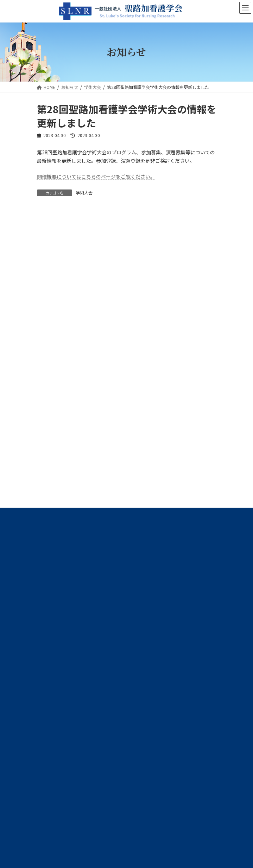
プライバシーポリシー (58, 555)
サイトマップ (50, 568)
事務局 (48, 434)
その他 (48, 523)
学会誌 (48, 460)
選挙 (45, 485)
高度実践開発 (54, 498)
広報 (45, 510)
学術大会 (84, 192)
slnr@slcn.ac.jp (75, 648)
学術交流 (50, 472)
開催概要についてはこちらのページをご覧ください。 (96, 176)
